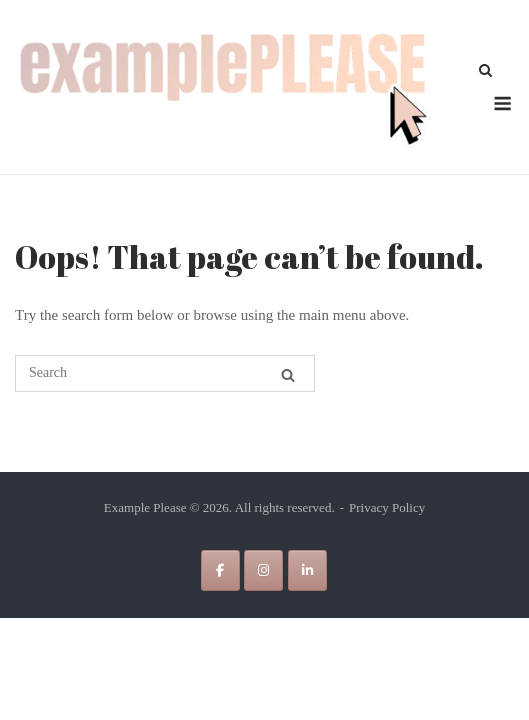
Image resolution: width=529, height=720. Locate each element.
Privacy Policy (387, 507)
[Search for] (165, 373)
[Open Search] (485, 72)
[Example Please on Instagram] (263, 570)
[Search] (288, 375)
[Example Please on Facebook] (220, 570)
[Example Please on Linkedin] (307, 570)
